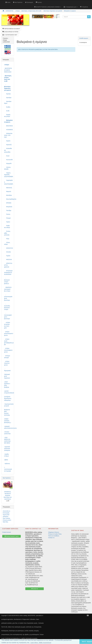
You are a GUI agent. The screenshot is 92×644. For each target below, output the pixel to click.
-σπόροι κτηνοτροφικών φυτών (8, 350)
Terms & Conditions (54, 536)
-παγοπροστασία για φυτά (8, 405)
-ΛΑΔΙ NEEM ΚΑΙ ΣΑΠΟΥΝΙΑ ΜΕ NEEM (7, 440)
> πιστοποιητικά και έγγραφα (8, 469)
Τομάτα (7, 256)
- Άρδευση (7, 464)
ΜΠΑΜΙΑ (8, 203)
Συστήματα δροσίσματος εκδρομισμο (8, 398)
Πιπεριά (7, 218)
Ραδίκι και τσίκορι (7, 227)
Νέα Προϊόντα (7, 478)
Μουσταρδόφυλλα (8, 199)
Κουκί (7, 156)
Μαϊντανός (8, 188)
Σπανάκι (7, 252)
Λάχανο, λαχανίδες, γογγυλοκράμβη (8, 175)
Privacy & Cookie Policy (55, 534)
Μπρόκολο (8, 207)
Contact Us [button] (35, 589)
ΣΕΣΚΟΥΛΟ (8, 248)
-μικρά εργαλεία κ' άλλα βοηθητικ (7, 385)
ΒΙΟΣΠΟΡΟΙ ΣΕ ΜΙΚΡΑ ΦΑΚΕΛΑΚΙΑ (8, 70)
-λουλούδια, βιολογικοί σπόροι (7, 307)
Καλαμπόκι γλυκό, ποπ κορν (8, 135)
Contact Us (51, 538)
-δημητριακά (7, 370)
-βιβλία (6, 460)
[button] (76, 642)
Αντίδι (7, 111)
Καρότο (7, 141)
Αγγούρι (7, 94)
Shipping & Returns (54, 532)
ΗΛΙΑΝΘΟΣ (8, 130)
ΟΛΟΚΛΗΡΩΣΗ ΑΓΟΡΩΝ (10, 32)
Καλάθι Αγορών (84, 38)
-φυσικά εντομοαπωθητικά (8, 392)
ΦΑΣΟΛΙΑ (8, 259)
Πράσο (7, 222)
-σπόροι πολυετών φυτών (7, 363)
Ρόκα (7, 239)
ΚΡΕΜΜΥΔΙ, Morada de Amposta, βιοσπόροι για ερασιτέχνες (8, 495)
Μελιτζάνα (8, 195)
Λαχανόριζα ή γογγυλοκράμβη (8, 182)
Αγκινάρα (8, 98)
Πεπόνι (7, 214)
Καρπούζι (8, 145)
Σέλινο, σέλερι (7, 243)
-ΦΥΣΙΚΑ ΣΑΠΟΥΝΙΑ (7, 433)
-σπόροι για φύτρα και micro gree (7, 325)
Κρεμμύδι (8, 163)
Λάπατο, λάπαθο (8, 168)
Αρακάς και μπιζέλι (7, 116)
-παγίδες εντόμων (7, 455)
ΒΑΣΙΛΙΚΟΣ (8, 126)
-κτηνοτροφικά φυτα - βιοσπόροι (8, 316)
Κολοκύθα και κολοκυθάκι (8, 150)
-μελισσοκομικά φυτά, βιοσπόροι (8, 297)
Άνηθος (7, 107)
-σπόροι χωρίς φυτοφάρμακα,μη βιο (8, 342)
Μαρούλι (8, 191)
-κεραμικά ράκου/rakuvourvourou (8, 427)
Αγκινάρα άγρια (8, 102)
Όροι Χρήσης (6, 518)
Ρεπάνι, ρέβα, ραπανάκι (7, 233)
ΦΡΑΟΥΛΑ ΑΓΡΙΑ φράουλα (8, 265)
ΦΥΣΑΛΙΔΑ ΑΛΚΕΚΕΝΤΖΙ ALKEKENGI (8, 273)
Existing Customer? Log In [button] (11, 536)
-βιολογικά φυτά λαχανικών (7, 376)
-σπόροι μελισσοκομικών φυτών (8, 333)
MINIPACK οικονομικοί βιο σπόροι (8, 289)
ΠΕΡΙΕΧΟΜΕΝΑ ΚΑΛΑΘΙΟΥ (11, 29)
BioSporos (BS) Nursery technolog (7, 412)
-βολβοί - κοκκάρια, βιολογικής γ (8, 421)
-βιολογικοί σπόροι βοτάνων (7, 281)
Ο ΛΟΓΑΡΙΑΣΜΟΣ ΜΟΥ (10, 35)
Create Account (7, 532)
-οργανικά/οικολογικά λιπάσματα (7, 449)
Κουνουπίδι (8, 160)
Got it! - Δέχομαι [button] (87, 642)
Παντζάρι (8, 210)
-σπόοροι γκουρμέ (7, 357)
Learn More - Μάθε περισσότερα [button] (41, 643)
